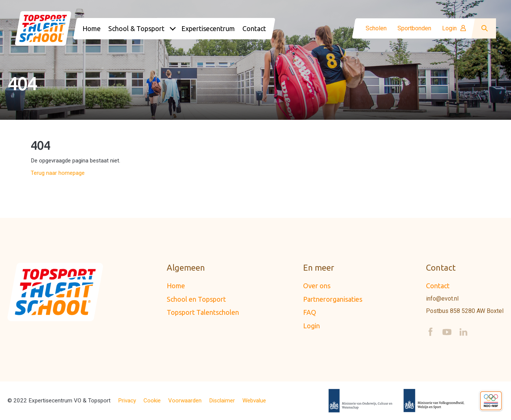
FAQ (310, 312)
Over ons (317, 286)
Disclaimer (222, 401)
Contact (438, 286)
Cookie (152, 401)
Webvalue (254, 401)
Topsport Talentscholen (203, 312)
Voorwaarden (185, 401)
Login (454, 28)
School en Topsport (196, 299)
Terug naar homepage (58, 173)
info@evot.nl (442, 299)
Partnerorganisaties (333, 299)
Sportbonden (414, 28)
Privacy (127, 401)
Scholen (376, 28)
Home (176, 286)
